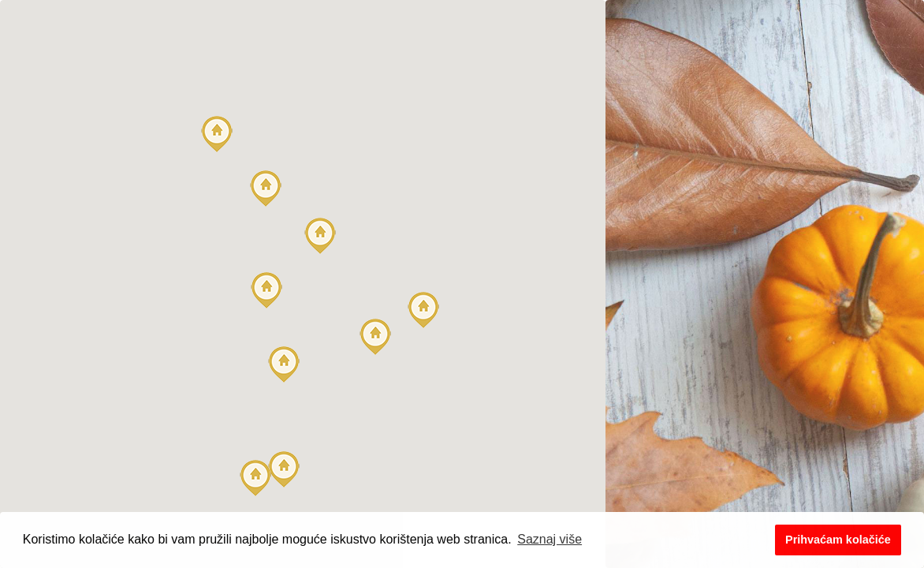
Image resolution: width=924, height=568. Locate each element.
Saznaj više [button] (550, 539)
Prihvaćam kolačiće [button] (838, 540)
